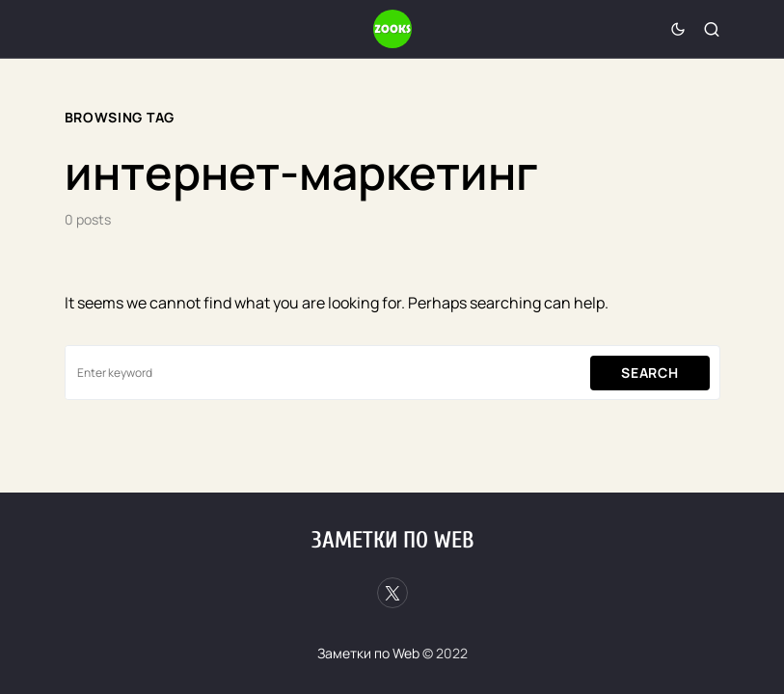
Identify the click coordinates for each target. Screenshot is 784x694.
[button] (678, 29)
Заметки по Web (392, 540)
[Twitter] (392, 593)
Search (649, 373)
